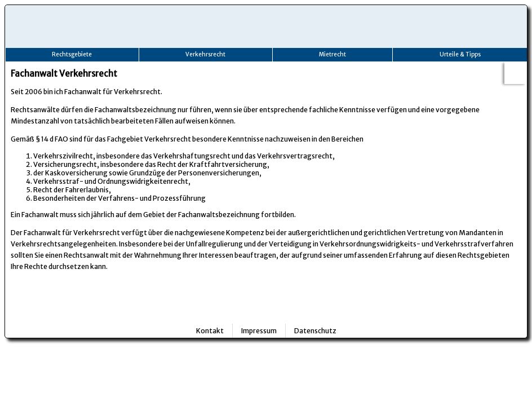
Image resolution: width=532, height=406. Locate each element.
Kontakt (210, 331)
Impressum (259, 331)
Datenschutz (315, 331)
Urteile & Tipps (460, 54)
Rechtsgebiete (72, 54)
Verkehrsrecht (205, 54)
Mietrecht (333, 54)
